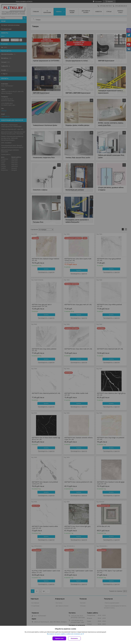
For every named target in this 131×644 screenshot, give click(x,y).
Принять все (59, 638)
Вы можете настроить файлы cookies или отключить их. (65, 634)
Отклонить (74, 638)
